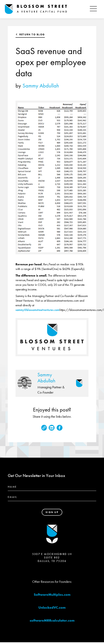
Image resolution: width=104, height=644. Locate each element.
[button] (93, 9)
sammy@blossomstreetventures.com (37, 310)
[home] (46, 9)
